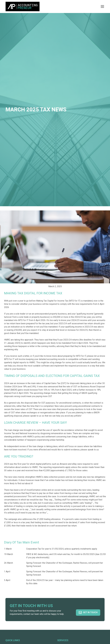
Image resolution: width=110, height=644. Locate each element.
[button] (102, 6)
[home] (23, 6)
